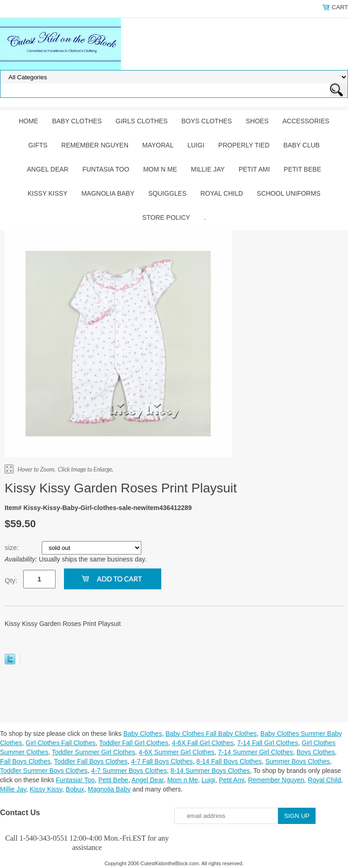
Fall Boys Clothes (25, 761)
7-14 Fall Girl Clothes (268, 743)
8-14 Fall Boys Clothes (229, 761)
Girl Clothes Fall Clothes (60, 743)
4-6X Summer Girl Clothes (176, 752)
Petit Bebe (302, 169)
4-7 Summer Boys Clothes (129, 771)
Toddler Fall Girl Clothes (134, 743)
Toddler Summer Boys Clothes (44, 771)
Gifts (38, 145)
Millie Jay (208, 169)
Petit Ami (254, 169)
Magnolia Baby (108, 193)
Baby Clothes (77, 121)
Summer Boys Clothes (297, 761)
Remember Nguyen (95, 145)
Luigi (196, 145)
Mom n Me (160, 169)
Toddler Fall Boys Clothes (91, 761)
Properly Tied (244, 145)
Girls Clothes (142, 121)
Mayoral (158, 145)
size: (13, 547)
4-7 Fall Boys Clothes (162, 761)
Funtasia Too (106, 169)
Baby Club (302, 145)
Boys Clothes (207, 121)
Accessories (306, 121)
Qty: (11, 580)
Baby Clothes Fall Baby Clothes (211, 734)
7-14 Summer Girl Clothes (255, 752)
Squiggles (167, 193)
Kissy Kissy (48, 193)
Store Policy (166, 217)
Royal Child (222, 193)
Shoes (257, 121)
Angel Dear (48, 169)
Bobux (75, 789)
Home (28, 121)
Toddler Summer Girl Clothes (94, 752)
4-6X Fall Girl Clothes (203, 743)
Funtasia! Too (76, 780)
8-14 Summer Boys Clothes (210, 771)
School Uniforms (288, 193)
